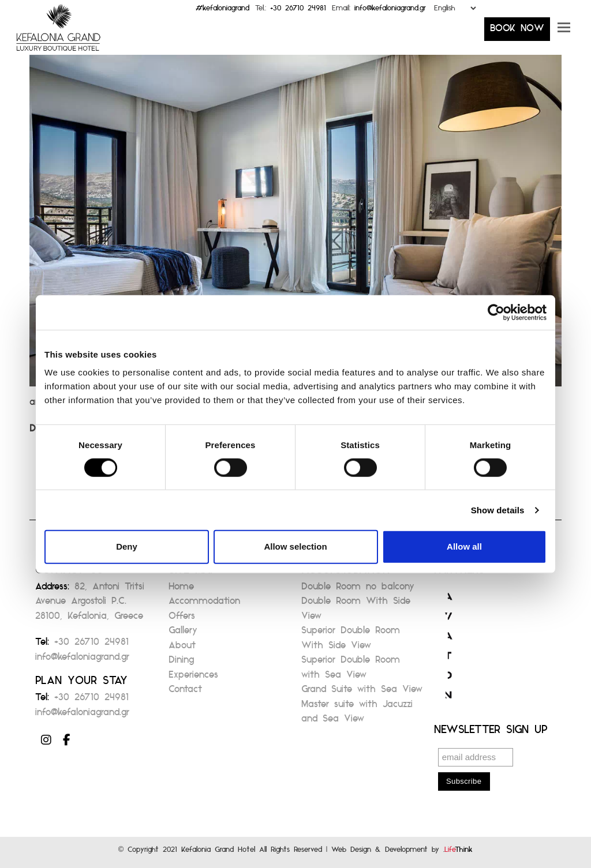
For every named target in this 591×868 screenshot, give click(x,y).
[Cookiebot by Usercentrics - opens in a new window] (496, 312)
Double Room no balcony (358, 590)
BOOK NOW (517, 31)
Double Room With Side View (356, 612)
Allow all (464, 546)
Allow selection (295, 546)
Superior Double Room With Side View (351, 641)
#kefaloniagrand (222, 11)
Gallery (183, 634)
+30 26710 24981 (298, 11)
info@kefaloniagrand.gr (390, 11)
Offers (182, 619)
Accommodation (204, 604)
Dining (181, 663)
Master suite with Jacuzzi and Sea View (357, 715)
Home (181, 590)
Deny (127, 546)
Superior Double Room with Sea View (351, 670)
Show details (498, 510)
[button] (564, 32)
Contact (185, 692)
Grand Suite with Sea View (362, 692)
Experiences (193, 678)
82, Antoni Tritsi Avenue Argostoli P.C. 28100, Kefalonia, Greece (90, 604)
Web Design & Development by (402, 852)
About (182, 649)
